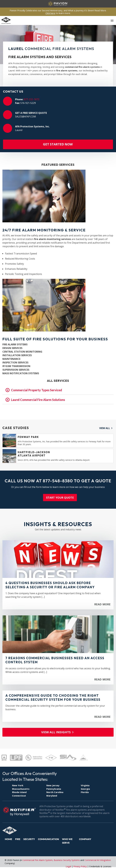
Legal (68, 866)
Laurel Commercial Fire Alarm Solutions (38, 400)
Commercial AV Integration (98, 860)
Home (8, 839)
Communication (48, 839)
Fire (18, 839)
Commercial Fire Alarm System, (38, 860)
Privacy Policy (80, 866)
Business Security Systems (67, 860)
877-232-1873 (32, 99)
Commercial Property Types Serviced (37, 390)
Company (85, 839)
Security (29, 839)
